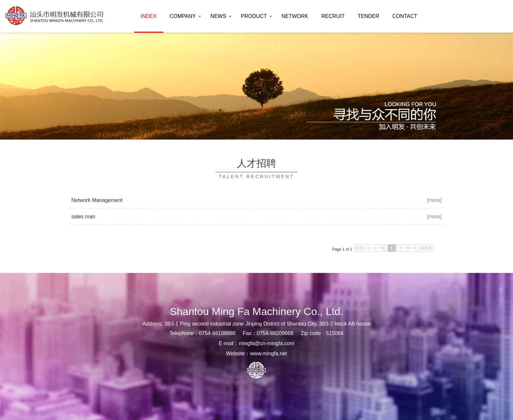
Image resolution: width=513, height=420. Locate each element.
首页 (359, 248)
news (218, 16)
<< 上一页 (376, 248)
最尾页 (426, 248)
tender (368, 16)
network (295, 16)
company (183, 16)
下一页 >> (407, 248)
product (254, 16)
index (149, 16)
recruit (333, 16)
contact (405, 16)
